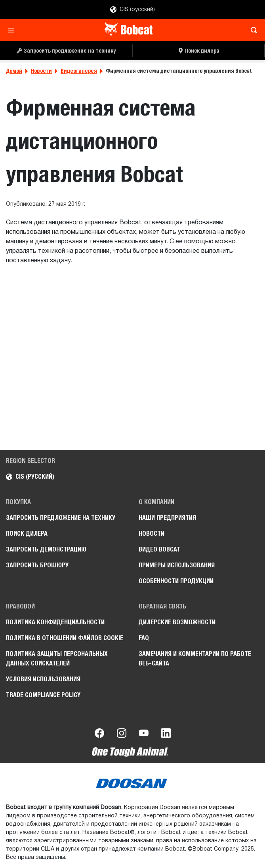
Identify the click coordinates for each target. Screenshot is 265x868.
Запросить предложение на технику (61, 518)
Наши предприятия (167, 518)
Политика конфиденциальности (55, 622)
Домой (14, 71)
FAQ (144, 638)
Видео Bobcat (159, 549)
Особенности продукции (176, 581)
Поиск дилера (27, 533)
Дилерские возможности (177, 622)
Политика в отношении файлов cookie (65, 638)
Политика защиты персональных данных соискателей (57, 659)
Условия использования (43, 679)
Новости (41, 71)
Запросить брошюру (37, 565)
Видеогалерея (79, 71)
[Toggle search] (252, 30)
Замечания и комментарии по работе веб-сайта (195, 659)
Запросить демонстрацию (46, 549)
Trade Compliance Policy (43, 695)
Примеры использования (177, 565)
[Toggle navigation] (13, 30)
